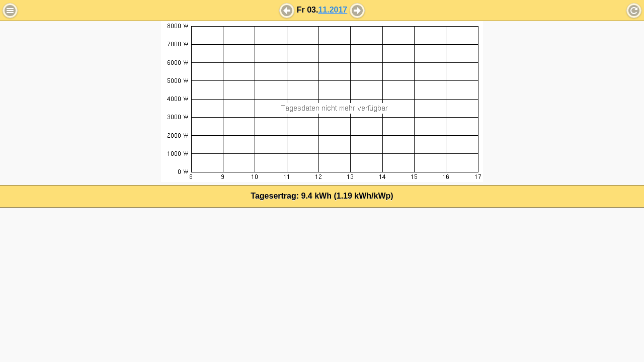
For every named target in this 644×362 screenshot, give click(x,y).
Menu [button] (10, 11)
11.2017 (333, 10)
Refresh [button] (634, 11)
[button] (287, 11)
